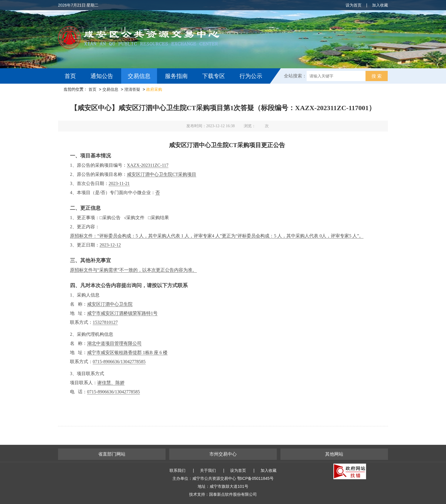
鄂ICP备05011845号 (255, 478)
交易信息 (139, 76)
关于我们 (208, 470)
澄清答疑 (132, 89)
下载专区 (214, 76)
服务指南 (176, 76)
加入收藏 (380, 5)
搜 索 (377, 76)
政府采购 (154, 89)
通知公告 (102, 76)
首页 (70, 76)
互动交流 (77, 91)
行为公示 (251, 76)
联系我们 (177, 470)
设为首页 (354, 5)
